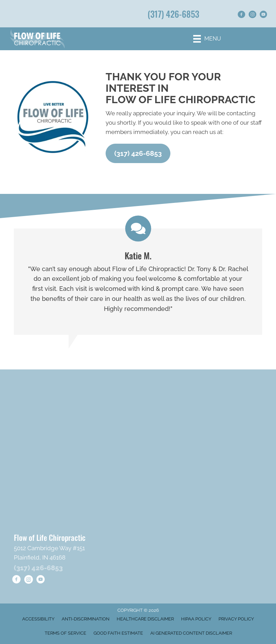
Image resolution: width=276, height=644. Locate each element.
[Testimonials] (138, 281)
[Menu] (207, 39)
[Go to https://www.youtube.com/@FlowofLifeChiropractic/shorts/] (264, 15)
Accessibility (38, 619)
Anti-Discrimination (86, 619)
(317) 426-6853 (173, 14)
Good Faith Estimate (118, 633)
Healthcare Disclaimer (145, 619)
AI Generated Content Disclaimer (191, 633)
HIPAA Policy (196, 619)
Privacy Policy (236, 619)
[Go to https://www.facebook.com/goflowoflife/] (241, 15)
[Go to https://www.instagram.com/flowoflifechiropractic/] (252, 15)
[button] (138, 153)
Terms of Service (65, 633)
